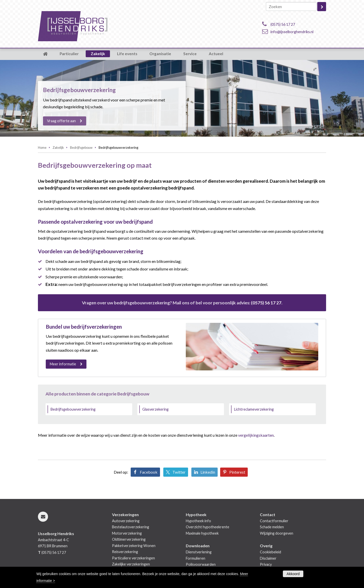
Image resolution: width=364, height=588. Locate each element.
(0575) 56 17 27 (283, 24)
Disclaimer (268, 558)
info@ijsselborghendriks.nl (292, 32)
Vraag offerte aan (61, 121)
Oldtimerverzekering (129, 539)
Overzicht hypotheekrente (208, 527)
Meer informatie (63, 364)
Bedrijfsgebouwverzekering (73, 409)
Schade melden (272, 527)
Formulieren (196, 558)
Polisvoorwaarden (201, 564)
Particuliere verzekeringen (133, 558)
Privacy (266, 564)
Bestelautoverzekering (131, 527)
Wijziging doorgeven (277, 533)
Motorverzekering (127, 533)
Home (42, 148)
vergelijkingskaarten (256, 435)
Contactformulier (274, 521)
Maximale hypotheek (202, 533)
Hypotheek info (198, 521)
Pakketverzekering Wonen (134, 546)
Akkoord (293, 574)
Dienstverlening (199, 552)
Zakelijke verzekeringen (131, 564)
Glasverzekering (155, 409)
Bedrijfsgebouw (81, 148)
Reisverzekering (125, 552)
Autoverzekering (126, 521)
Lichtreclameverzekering (254, 409)
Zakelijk (58, 148)
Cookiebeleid (270, 552)
